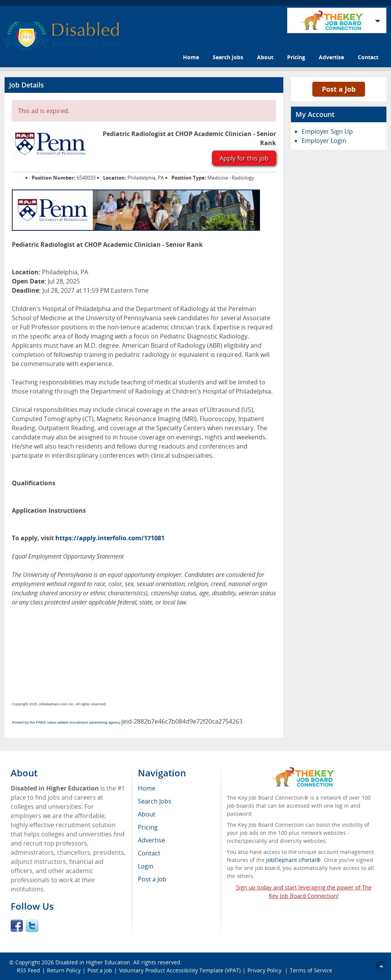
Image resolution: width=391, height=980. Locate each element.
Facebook (17, 926)
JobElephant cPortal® (293, 860)
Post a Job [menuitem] (152, 879)
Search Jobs (228, 57)
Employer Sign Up (327, 131)
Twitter (32, 926)
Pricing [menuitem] (148, 827)
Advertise (331, 57)
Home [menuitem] (147, 788)
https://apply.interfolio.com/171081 (110, 538)
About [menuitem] (147, 814)
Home (191, 57)
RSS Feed (28, 970)
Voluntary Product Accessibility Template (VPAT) (180, 970)
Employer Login (324, 141)
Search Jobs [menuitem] (155, 801)
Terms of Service (311, 970)
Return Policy (64, 970)
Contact (368, 57)
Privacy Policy (265, 970)
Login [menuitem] (146, 866)
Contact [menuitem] (149, 853)
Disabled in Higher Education (93, 962)
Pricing (296, 57)
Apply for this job (244, 158)
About (265, 57)
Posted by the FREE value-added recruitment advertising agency (66, 722)
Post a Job (339, 89)
